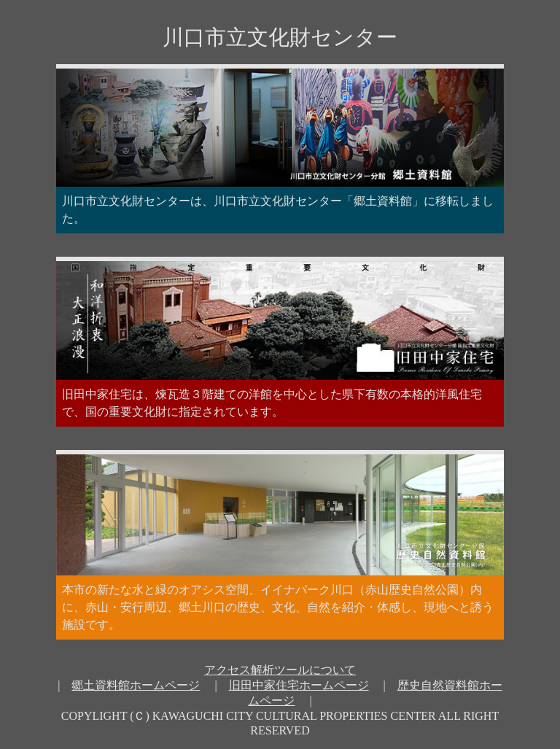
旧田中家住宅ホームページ (299, 685)
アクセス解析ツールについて (280, 670)
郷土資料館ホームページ (136, 685)
